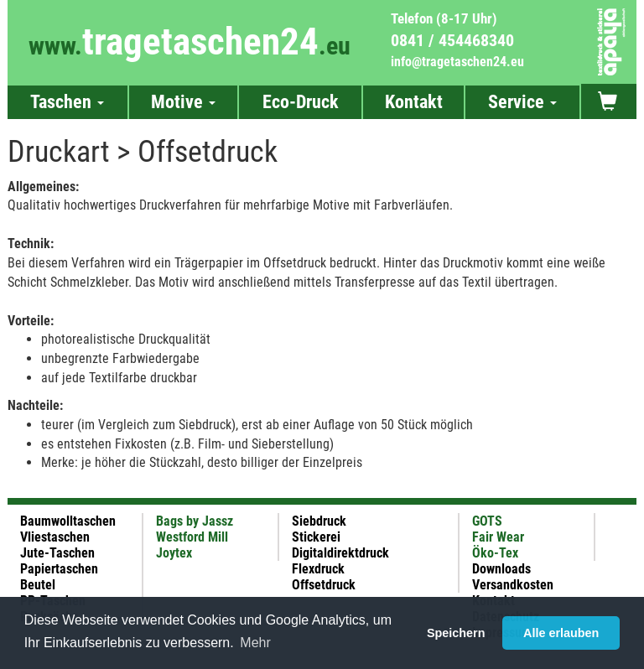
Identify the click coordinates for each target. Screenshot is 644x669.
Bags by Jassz (195, 521)
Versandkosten (513, 585)
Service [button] (522, 102)
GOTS (487, 521)
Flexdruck (318, 569)
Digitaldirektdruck (340, 553)
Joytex (174, 553)
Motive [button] (183, 102)
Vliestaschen (55, 537)
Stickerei (316, 537)
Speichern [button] (456, 633)
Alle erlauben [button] (561, 633)
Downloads (501, 569)
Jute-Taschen (57, 553)
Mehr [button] (255, 643)
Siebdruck (319, 521)
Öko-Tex (495, 553)
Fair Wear (498, 537)
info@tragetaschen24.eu (457, 62)
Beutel (38, 585)
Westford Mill (192, 537)
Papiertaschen (59, 569)
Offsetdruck (324, 585)
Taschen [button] (67, 102)
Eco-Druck (301, 102)
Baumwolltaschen (68, 521)
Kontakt (414, 102)
